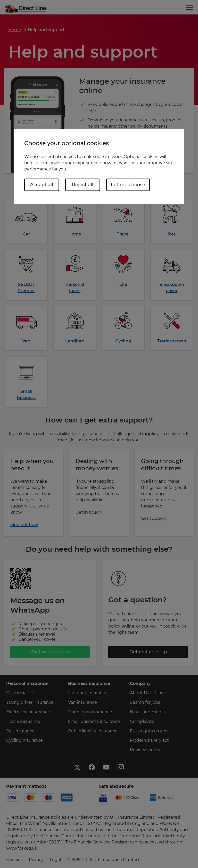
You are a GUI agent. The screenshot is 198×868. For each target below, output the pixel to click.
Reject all (83, 185)
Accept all (42, 185)
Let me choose (128, 185)
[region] (99, 166)
